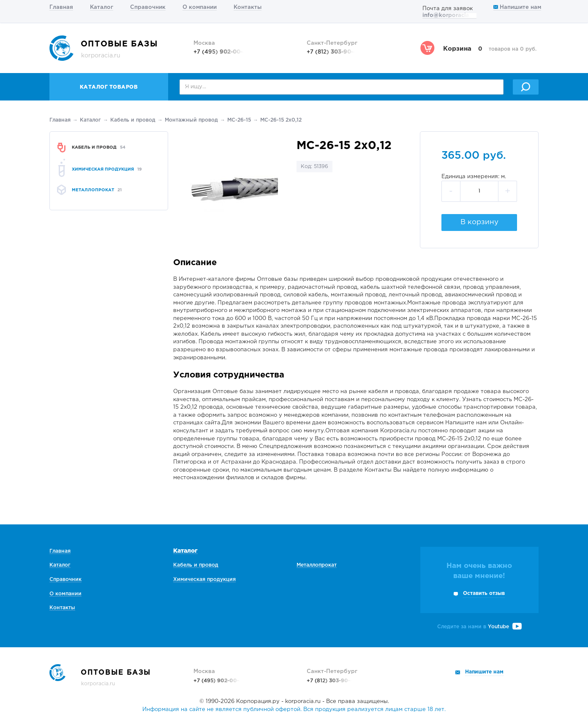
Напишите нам (517, 7)
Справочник (148, 7)
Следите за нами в (479, 627)
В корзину (479, 222)
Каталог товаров (109, 87)
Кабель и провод (133, 120)
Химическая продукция (204, 579)
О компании (200, 7)
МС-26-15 (239, 120)
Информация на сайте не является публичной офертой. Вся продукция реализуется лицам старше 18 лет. (294, 710)
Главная (61, 7)
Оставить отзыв (484, 593)
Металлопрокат (317, 565)
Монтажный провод (191, 120)
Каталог (102, 7)
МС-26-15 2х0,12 (281, 120)
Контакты (248, 7)
